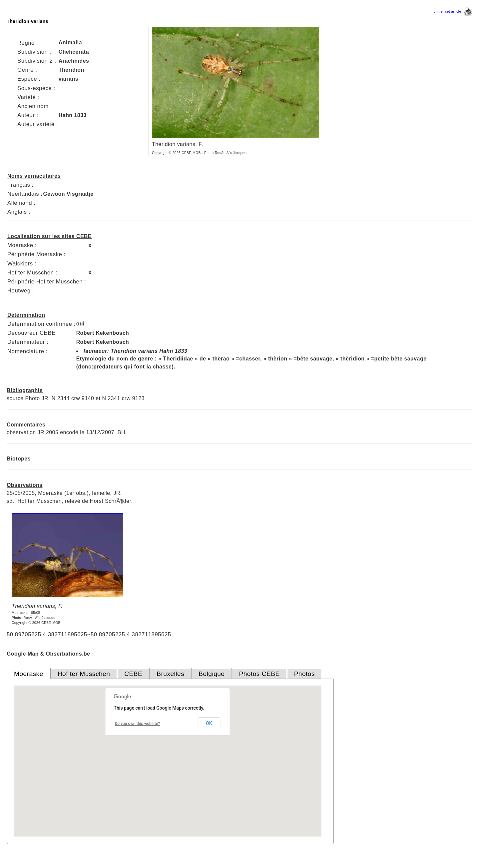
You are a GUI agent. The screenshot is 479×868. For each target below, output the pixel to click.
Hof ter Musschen (84, 674)
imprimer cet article (451, 12)
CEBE (133, 674)
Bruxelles (170, 674)
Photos (304, 674)
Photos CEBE (259, 674)
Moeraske (29, 674)
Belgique (212, 674)
